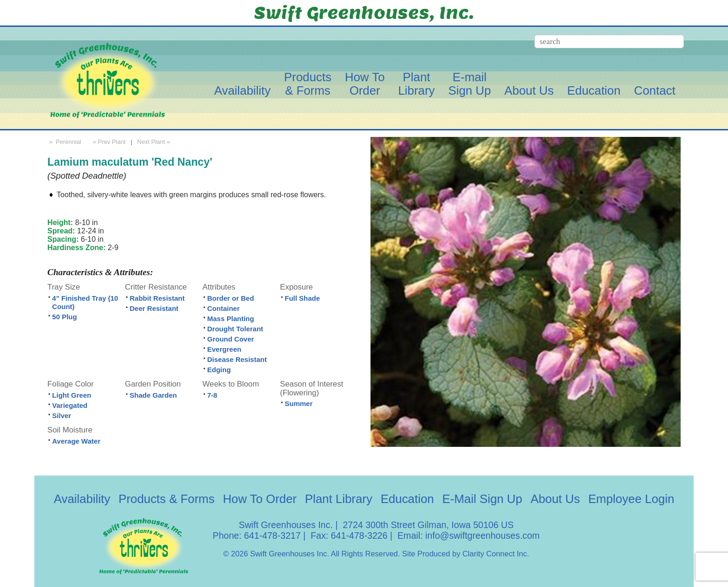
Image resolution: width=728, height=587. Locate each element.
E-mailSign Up (469, 84)
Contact (655, 90)
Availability (242, 90)
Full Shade (302, 298)
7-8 (212, 395)
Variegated (70, 405)
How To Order (260, 499)
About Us (529, 90)
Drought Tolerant (235, 329)
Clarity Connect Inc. (496, 554)
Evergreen (224, 349)
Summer (299, 403)
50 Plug (64, 317)
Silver (62, 416)
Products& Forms (308, 84)
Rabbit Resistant (157, 298)
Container (223, 308)
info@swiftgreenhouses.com (482, 535)
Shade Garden (153, 395)
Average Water (76, 441)
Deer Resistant (154, 308)
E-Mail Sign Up (482, 499)
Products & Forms (166, 499)
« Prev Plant (108, 142)
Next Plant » (155, 142)
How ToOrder (365, 84)
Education (594, 90)
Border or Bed (231, 298)
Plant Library (339, 499)
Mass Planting (231, 319)
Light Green (71, 395)
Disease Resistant (237, 359)
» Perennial (64, 142)
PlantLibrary (416, 84)
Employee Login (631, 499)
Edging (219, 370)
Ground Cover (231, 339)
